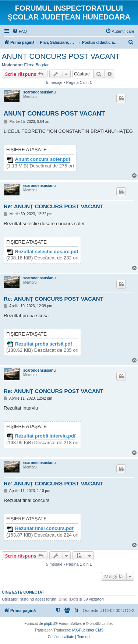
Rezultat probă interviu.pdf (45, 436)
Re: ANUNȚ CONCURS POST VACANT (54, 206)
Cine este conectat (23, 592)
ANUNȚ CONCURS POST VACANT (61, 56)
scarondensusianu (39, 92)
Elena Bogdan (37, 65)
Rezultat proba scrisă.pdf (44, 344)
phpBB (49, 624)
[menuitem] (20, 31)
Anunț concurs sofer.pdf (43, 159)
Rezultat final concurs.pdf (44, 528)
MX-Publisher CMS (88, 630)
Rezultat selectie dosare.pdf (47, 252)
